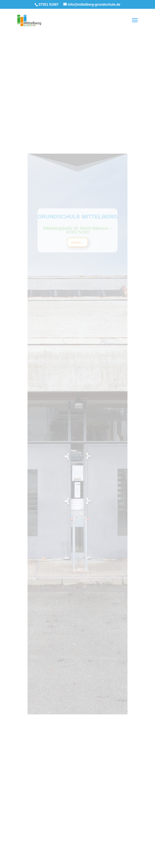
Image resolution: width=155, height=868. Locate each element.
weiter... (77, 255)
